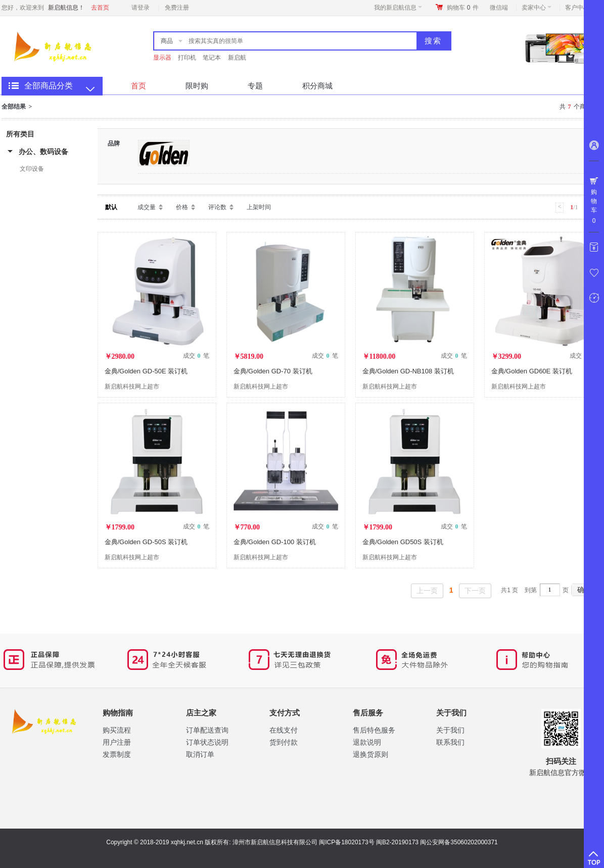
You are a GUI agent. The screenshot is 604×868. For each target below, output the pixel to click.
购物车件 (463, 8)
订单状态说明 (207, 742)
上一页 (427, 591)
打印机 (187, 58)
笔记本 (212, 58)
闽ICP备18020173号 (346, 842)
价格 (182, 207)
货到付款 (284, 742)
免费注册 (177, 8)
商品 (167, 41)
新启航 (237, 58)
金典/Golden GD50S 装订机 (403, 542)
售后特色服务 (374, 730)
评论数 (217, 207)
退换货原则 (370, 754)
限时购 (197, 86)
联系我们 (450, 742)
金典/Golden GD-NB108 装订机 (408, 371)
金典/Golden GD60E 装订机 (532, 371)
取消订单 (200, 754)
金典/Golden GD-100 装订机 (275, 542)
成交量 (147, 207)
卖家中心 (537, 8)
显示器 (162, 58)
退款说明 (367, 742)
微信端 (499, 8)
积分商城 (317, 86)
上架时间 (259, 207)
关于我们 (450, 730)
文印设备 (32, 169)
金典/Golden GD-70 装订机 (273, 371)
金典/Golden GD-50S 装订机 (146, 542)
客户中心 (580, 8)
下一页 (475, 591)
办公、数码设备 (43, 152)
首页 (138, 86)
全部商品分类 (49, 86)
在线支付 (284, 730)
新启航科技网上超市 (132, 387)
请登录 (141, 8)
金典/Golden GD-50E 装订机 (146, 371)
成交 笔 (196, 356)
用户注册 (117, 742)
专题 (255, 86)
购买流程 (117, 730)
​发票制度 (117, 754)
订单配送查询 (207, 730)
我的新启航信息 (398, 8)
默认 (111, 207)
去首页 (100, 8)
